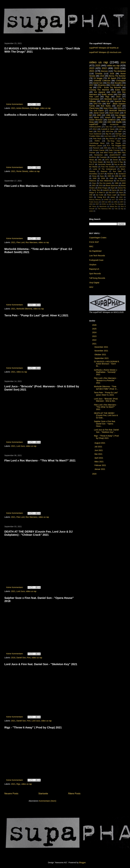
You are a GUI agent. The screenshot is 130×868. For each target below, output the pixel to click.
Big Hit (108, 134)
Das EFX (112, 193)
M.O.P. (92, 164)
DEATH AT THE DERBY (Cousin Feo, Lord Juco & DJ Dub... (106, 415)
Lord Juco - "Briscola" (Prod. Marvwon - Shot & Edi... (106, 400)
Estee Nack (120, 90)
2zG (121, 190)
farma (114, 190)
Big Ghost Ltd (111, 139)
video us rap (45, 108)
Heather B (111, 174)
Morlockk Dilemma (24, 309)
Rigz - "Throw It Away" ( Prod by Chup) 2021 (33, 727)
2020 (117, 68)
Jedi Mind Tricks (106, 153)
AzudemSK (114, 124)
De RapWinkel (95, 251)
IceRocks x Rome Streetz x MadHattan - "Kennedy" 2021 (41, 115)
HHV (91, 287)
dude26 (106, 190)
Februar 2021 (100, 465)
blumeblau (93, 174)
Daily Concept (114, 150)
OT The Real (121, 136)
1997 (120, 131)
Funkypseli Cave (96, 260)
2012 (95, 129)
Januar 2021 (100, 469)
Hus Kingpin (120, 115)
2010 (101, 186)
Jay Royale (116, 143)
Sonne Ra (122, 188)
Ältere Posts (74, 794)
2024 (123, 63)
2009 (111, 178)
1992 (101, 122)
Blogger (82, 863)
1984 (103, 202)
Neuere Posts (11, 794)
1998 (116, 176)
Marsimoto (103, 206)
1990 (124, 148)
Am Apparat (100, 92)
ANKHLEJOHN (95, 127)
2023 (92, 68)
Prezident (114, 157)
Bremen (104, 71)
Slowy (94, 176)
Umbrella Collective (102, 81)
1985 (109, 202)
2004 (91, 204)
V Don (113, 85)
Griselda (99, 74)
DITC (107, 160)
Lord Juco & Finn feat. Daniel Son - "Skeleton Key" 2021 (41, 664)
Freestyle (103, 157)
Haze (121, 193)
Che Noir (109, 127)
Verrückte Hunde (104, 164)
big (122, 209)
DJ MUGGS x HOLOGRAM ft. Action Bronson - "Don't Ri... (107, 364)
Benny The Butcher (117, 76)
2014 (119, 106)
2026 (112, 74)
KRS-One (109, 131)
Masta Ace (114, 206)
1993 (109, 122)
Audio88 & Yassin (108, 129)
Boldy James (107, 94)
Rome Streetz (22, 171)
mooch (108, 117)
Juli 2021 (99, 447)
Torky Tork (96, 190)
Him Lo (114, 148)
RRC (91, 247)
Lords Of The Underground (104, 169)
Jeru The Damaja (117, 204)
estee (91, 211)
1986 (115, 202)
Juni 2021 (99, 450)
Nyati (113, 188)
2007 (97, 204)
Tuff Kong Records (97, 278)
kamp (113, 197)
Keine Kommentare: (15, 104)
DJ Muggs (35, 108)
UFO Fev (97, 104)
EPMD (106, 200)
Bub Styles (106, 106)
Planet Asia (94, 108)
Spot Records (95, 274)
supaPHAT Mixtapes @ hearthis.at (104, 48)
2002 (121, 197)
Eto (109, 83)
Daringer (119, 134)
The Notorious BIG (104, 209)
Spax (102, 176)
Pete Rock (97, 139)
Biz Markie (93, 167)
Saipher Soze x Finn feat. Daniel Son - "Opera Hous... (105, 424)
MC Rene (93, 206)
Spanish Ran (120, 101)
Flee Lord (20, 242)
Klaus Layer (112, 195)
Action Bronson (23, 108)
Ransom (96, 148)
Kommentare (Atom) (48, 801)
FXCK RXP (94, 242)
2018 (13, 658)
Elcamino (102, 85)
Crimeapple (121, 81)
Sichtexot (122, 174)
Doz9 (124, 139)
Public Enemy (94, 202)
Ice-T (114, 200)
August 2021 (100, 443)
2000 (124, 183)
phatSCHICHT (115, 155)
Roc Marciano (31, 242)
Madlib (119, 122)
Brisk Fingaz (103, 188)
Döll (106, 148)
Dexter (115, 160)
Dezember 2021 (102, 347)
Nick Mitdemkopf (106, 181)
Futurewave (94, 99)
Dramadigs (121, 127)
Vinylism (93, 265)
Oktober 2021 (101, 355)
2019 (102, 76)
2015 (118, 97)
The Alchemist (120, 71)
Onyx (94, 183)
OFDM (121, 200)
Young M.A (102, 197)
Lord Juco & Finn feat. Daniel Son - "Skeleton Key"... (106, 431)
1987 (122, 202)
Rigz (18, 784)
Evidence (112, 120)
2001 (94, 186)
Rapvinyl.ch (94, 269)
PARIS (97, 141)
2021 (13, 108)
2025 (98, 66)
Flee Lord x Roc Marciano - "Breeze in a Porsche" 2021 (40, 186)
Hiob (108, 162)
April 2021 (99, 458)
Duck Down (114, 113)
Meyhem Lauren (96, 146)
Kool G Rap (118, 162)
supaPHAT (94, 124)
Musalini (118, 83)
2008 (103, 178)
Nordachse (98, 155)
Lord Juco (21, 446)
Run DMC (117, 171)
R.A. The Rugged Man (116, 146)
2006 (95, 178)
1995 (99, 115)
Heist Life (105, 101)
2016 (114, 92)
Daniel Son (21, 658)
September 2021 (102, 358)
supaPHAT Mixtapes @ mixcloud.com (105, 52)
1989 (109, 176)
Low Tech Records (97, 256)
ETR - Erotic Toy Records (109, 87)
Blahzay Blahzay (95, 200)
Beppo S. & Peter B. (97, 193)
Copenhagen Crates (98, 238)
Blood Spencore (112, 186)
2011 (99, 131)
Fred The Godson (108, 167)
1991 (100, 160)
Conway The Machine (99, 90)
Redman (104, 171)
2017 (91, 85)
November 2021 (102, 351)
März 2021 (99, 462)
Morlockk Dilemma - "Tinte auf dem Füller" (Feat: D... (106, 388)
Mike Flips (122, 153)
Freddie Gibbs (95, 136)
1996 (108, 115)
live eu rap (119, 164)
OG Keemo (121, 181)
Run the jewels (105, 183)
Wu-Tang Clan (114, 141)
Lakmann (122, 167)
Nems (96, 117)
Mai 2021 (99, 454)
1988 (116, 183)
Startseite (43, 794)
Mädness (93, 181)
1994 (119, 117)
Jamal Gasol (99, 113)
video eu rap (39, 309)
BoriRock (93, 157)
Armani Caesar (99, 150)
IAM (91, 195)
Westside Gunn (111, 99)
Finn (29, 658)
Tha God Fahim (96, 110)
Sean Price (108, 108)
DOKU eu (105, 204)
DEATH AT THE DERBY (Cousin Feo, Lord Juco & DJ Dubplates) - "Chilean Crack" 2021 (38, 533)
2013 (120, 108)
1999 (124, 176)
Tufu (116, 209)
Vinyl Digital (94, 283)
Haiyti (120, 178)
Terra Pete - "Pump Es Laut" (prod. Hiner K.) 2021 (36, 315)
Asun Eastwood (95, 134)
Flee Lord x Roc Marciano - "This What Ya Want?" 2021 (40, 460)
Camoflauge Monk (97, 143)
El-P (102, 174)
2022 (104, 68)
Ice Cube (100, 195)
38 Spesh (112, 78)
